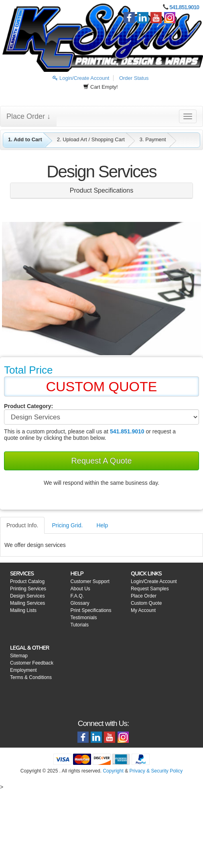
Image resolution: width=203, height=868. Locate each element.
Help (102, 525)
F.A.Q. (77, 596)
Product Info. (22, 525)
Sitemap (19, 656)
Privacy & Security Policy (156, 771)
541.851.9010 (184, 7)
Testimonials (83, 618)
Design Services (27, 596)
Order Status (134, 78)
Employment (23, 670)
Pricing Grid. (67, 525)
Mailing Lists (23, 610)
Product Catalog (27, 581)
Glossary (80, 603)
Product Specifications (101, 190)
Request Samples (150, 589)
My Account (143, 610)
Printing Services (28, 589)
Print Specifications (91, 610)
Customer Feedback (32, 663)
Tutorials (79, 625)
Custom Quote (146, 603)
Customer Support (90, 581)
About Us (80, 589)
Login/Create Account (81, 78)
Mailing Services (27, 603)
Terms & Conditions (31, 677)
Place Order (144, 596)
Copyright (113, 771)
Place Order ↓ (28, 116)
